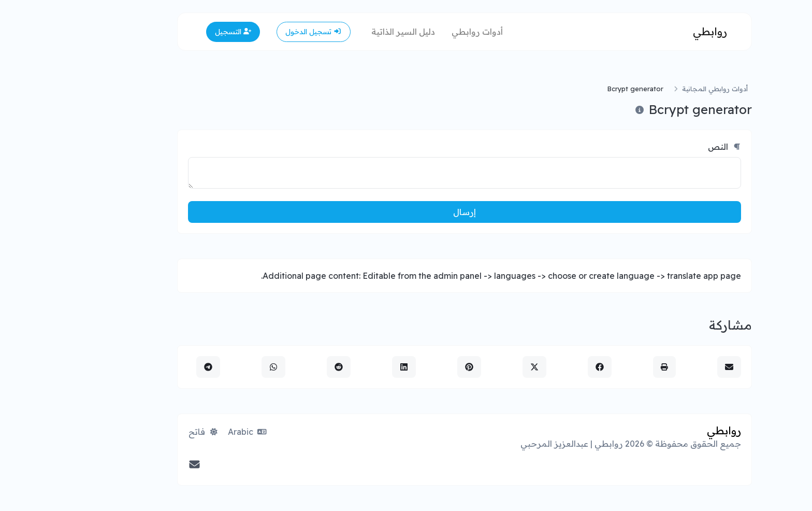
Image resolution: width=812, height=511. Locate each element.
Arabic (189, 432)
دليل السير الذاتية (345, 32)
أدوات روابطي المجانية (656, 89)
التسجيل (175, 32)
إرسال (406, 212)
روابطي (651, 31)
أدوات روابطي (419, 32)
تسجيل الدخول (255, 32)
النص (666, 147)
